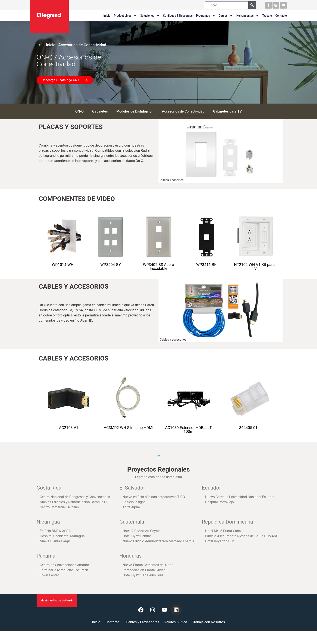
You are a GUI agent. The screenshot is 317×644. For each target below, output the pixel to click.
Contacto (281, 16)
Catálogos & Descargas (178, 16)
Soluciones (150, 16)
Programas (206, 16)
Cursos (226, 16)
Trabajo (267, 16)
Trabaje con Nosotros (209, 622)
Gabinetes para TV (227, 111)
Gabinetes (100, 111)
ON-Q (79, 111)
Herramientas (248, 16)
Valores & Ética (176, 622)
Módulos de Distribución (135, 111)
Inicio (107, 16)
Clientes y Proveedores (142, 622)
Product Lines (125, 16)
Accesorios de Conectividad (183, 111)
